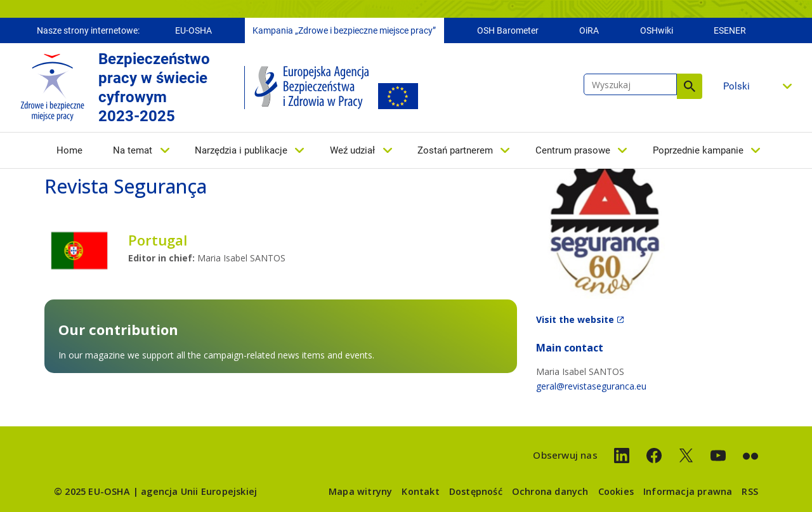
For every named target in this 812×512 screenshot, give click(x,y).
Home (69, 150)
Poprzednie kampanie (698, 150)
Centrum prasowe (573, 150)
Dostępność (476, 491)
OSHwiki (657, 30)
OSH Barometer (508, 30)
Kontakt (420, 491)
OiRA (589, 30)
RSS (750, 491)
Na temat (133, 150)
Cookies (616, 491)
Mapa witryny (360, 491)
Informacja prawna (688, 491)
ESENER (730, 30)
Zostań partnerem (455, 150)
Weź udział (352, 150)
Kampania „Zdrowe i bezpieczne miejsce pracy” (344, 30)
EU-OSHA (193, 30)
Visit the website (575, 319)
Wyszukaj (690, 86)
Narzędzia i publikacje (241, 150)
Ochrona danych (550, 491)
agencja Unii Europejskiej (199, 491)
